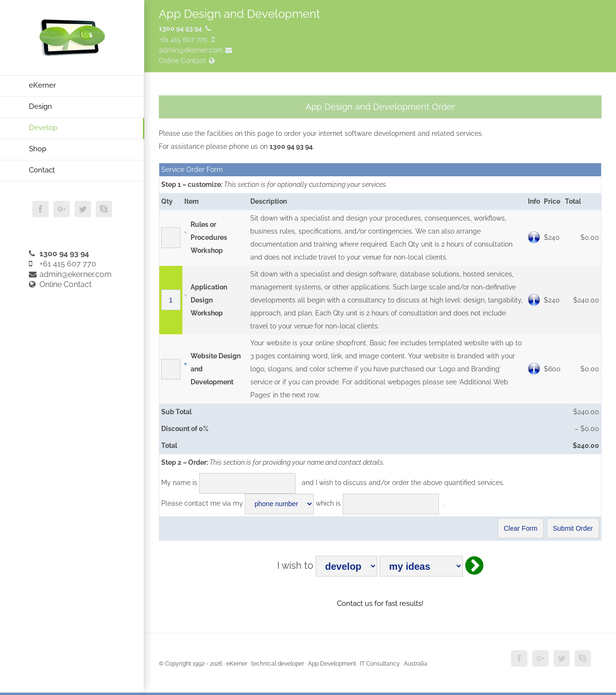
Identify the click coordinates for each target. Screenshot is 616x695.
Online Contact (60, 284)
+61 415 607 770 (63, 264)
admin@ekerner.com (70, 274)
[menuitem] (72, 86)
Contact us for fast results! (380, 603)
